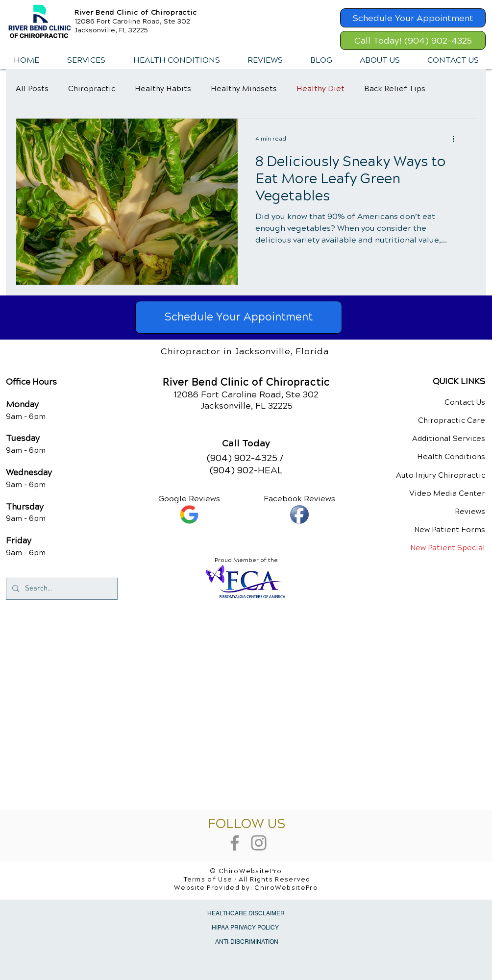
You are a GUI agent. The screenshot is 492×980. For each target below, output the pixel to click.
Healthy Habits (163, 89)
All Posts (32, 89)
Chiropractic (92, 89)
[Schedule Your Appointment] (413, 18)
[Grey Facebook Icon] (235, 843)
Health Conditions (451, 457)
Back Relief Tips (395, 89)
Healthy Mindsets (244, 89)
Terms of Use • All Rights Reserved (247, 880)
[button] (86, 60)
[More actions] (457, 139)
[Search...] (61, 589)
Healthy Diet (320, 89)
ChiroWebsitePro (286, 888)
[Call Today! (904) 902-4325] (413, 40)
